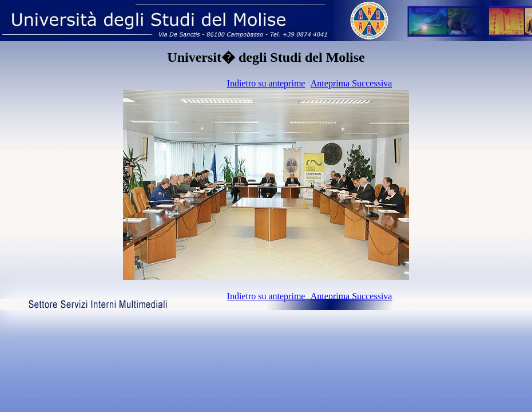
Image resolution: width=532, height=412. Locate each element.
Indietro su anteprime (266, 83)
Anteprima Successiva (352, 83)
